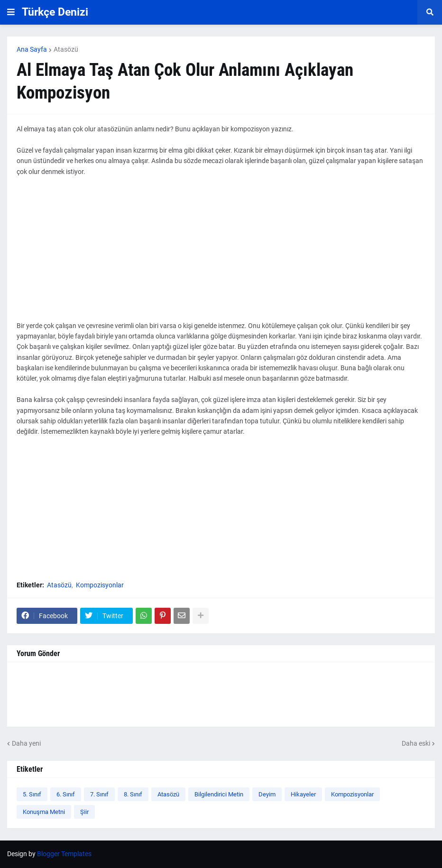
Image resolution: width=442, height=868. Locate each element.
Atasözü (66, 49)
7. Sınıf (99, 794)
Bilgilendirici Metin (219, 794)
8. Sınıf (133, 794)
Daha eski (416, 743)
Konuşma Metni (44, 812)
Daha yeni (26, 743)
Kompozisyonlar (100, 585)
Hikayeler (303, 794)
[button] (11, 12)
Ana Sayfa (32, 49)
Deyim (267, 794)
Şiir (84, 812)
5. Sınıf (32, 794)
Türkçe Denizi (55, 12)
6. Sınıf (66, 794)
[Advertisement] (221, 254)
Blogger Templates (64, 854)
